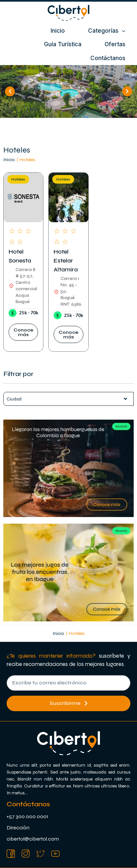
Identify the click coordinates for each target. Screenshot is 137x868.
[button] (23, 332)
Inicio (9, 160)
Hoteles (18, 179)
